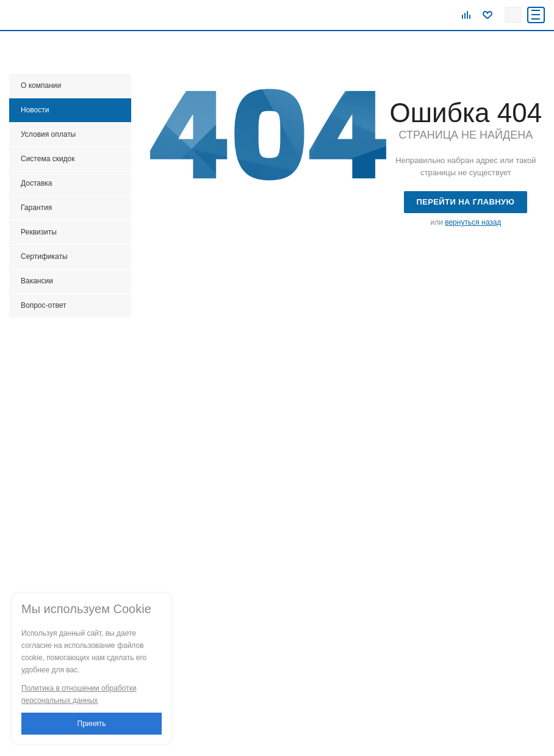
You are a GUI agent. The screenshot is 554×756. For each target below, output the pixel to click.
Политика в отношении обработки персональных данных (79, 694)
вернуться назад (473, 222)
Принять (92, 724)
